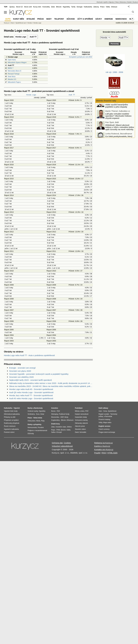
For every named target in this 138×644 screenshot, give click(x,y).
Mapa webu (107, 423)
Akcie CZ (19, 7)
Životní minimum (10, 426)
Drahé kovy (56, 424)
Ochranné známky (81, 420)
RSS (104, 453)
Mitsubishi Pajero (14, 82)
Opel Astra (12, 60)
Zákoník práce (80, 426)
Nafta (69, 430)
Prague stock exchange (107, 432)
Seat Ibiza (12, 76)
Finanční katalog (104, 419)
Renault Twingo (14, 74)
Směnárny (31, 414)
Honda (29, 95)
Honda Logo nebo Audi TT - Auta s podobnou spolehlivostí (29, 355)
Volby (100, 423)
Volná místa (38, 418)
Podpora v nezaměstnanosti (37, 431)
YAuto (117, 2)
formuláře (83, 432)
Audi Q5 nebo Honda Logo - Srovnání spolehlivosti (31, 392)
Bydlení (31, 19)
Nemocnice (121, 19)
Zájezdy (111, 2)
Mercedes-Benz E (15, 71)
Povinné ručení (9, 432)
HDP (62, 417)
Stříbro (69, 427)
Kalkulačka (88, 7)
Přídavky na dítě (10, 417)
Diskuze (114, 7)
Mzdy (49, 19)
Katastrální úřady (81, 417)
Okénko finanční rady (106, 101)
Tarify (73, 7)
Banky (30, 408)
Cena (105, 411)
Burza (53, 411)
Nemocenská (32, 427)
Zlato (53, 7)
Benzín (63, 430)
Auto (12, 23)
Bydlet (130, 2)
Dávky (99, 19)
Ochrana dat (57, 443)
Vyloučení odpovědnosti (62, 446)
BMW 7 (11, 68)
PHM (58, 430)
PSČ (87, 411)
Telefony (59, 19)
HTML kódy (113, 453)
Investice (55, 408)
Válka (108, 7)
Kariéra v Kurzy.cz (102, 446)
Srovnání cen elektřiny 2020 (21, 377)
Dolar (42, 414)
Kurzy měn (37, 7)
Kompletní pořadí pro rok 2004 (81, 57)
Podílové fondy (64, 414)
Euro (38, 414)
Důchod (71, 19)
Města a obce (80, 411)
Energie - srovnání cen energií (22, 368)
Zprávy (12, 7)
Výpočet (17, 408)
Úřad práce (31, 421)
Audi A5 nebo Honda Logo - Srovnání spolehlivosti (31, 398)
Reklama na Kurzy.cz (103, 443)
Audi (70, 95)
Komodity (46, 7)
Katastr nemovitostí (82, 414)
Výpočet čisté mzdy (11, 411)
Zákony (96, 7)
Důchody (31, 434)
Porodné (41, 427)
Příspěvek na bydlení (11, 420)
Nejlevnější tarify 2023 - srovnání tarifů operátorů (30, 380)
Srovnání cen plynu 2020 (20, 371)
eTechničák (108, 416)
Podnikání (79, 408)
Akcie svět (28, 7)
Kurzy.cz (7, 23)
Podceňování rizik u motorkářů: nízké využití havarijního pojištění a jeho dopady (120, 110)
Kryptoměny (55, 420)
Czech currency (104, 429)
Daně (77, 432)
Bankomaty (38, 408)
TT (74, 95)
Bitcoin (59, 7)
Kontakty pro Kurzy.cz (104, 449)
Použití (97, 453)
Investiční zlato (61, 427)
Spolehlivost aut (21, 23)
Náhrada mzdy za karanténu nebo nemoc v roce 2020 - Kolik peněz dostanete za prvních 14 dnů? (51, 383)
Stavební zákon (80, 429)
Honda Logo (21, 37)
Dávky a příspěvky (34, 424)
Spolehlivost (112, 411)
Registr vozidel (104, 414)
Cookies (67, 443)
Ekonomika (55, 417)
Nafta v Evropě (56, 432)
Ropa (53, 430)
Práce (102, 7)
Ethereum (70, 420)
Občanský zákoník (81, 423)
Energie (80, 7)
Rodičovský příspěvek (12, 423)
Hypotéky (66, 7)
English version (104, 426)
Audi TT (33, 37)
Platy (43, 421)
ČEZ (58, 411)
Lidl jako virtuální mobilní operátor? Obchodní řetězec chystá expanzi (118, 122)
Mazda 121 (12, 79)
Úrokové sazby (33, 411)
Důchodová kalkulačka (12, 414)
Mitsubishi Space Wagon (17, 62)
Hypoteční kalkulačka (11, 429)
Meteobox (123, 2)
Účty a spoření (85, 19)
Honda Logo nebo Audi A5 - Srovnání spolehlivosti (31, 389)
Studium (135, 2)
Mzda (38, 421)
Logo (34, 95)
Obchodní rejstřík (102, 2)
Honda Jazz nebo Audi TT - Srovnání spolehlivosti (31, 395)
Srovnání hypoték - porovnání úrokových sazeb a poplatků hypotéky (39, 374)
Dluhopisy (55, 414)
